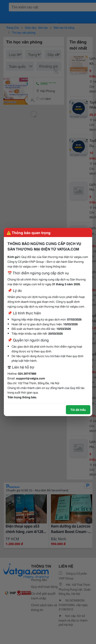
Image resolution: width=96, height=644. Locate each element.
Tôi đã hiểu (78, 409)
